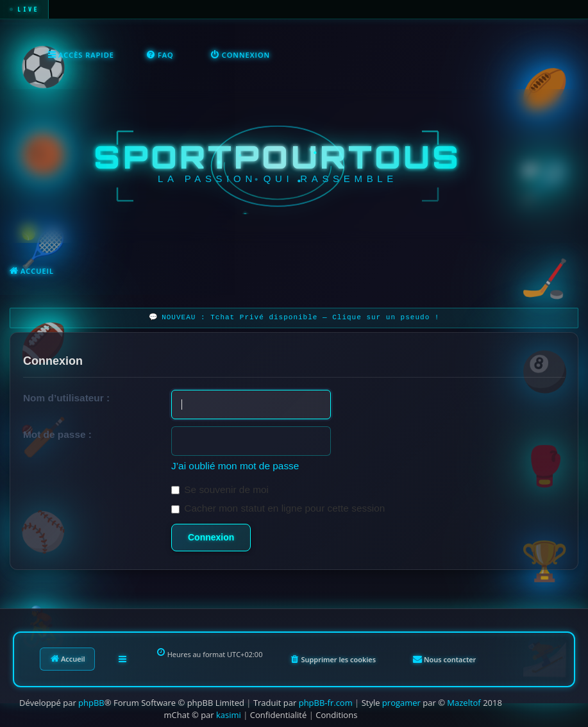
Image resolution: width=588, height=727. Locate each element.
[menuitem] (160, 55)
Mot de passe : (57, 434)
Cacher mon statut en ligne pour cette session (278, 508)
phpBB (91, 703)
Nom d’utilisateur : (66, 398)
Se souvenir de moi (220, 489)
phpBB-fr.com (326, 703)
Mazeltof (464, 703)
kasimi (229, 715)
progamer (401, 703)
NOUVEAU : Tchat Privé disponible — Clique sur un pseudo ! (300, 318)
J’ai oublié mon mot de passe (235, 466)
